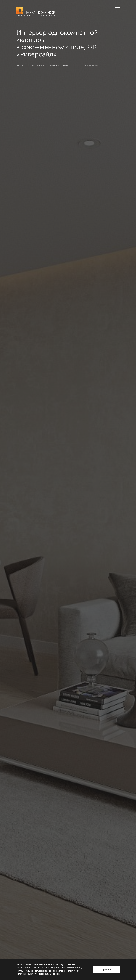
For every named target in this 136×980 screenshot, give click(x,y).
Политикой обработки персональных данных (38, 974)
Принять (106, 969)
